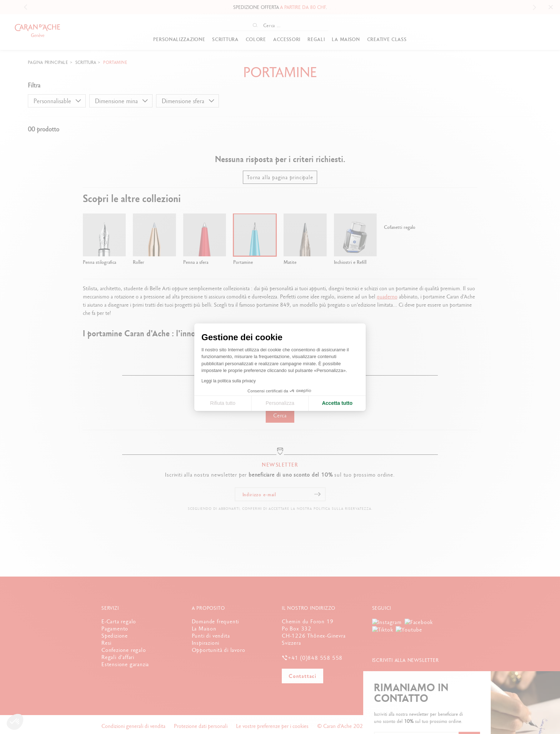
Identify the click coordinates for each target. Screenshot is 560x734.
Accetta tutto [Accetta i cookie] (337, 403)
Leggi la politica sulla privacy (229, 381)
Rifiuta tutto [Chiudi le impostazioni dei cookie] (223, 403)
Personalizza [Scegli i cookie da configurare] (280, 403)
